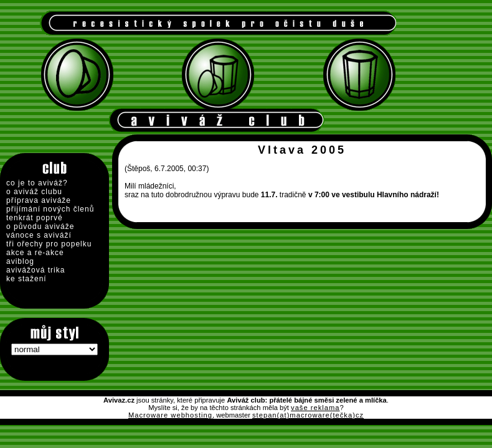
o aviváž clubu (34, 192)
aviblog (20, 261)
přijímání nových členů (50, 209)
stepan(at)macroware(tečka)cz (308, 415)
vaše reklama (315, 408)
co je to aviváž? (37, 183)
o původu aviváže (40, 226)
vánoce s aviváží (39, 235)
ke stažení (26, 279)
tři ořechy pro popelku (49, 244)
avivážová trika (35, 270)
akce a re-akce (35, 253)
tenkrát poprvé (35, 218)
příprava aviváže (39, 200)
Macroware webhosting (170, 415)
